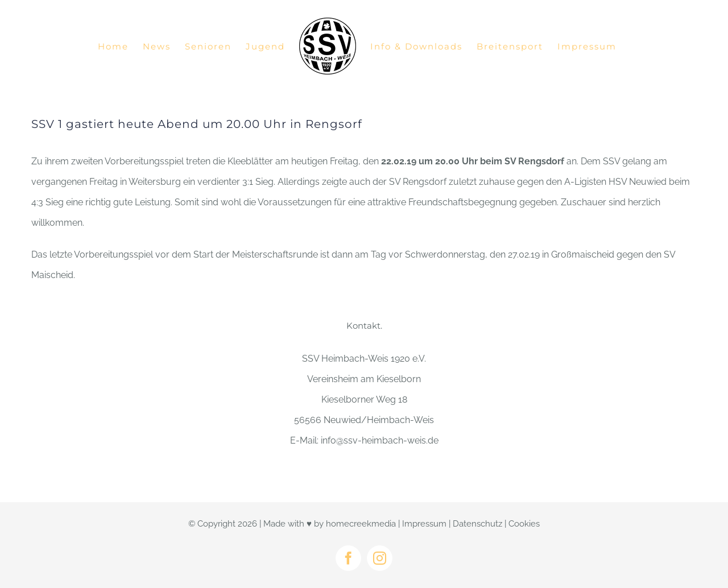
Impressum (424, 524)
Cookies (524, 524)
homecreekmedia (361, 524)
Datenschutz (477, 524)
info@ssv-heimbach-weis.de (380, 440)
